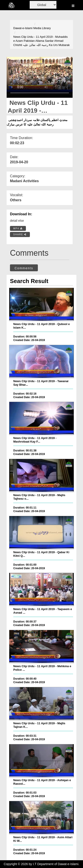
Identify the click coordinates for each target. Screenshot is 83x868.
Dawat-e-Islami (23, 28)
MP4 (18, 228)
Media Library (42, 28)
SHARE (20, 234)
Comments (24, 268)
